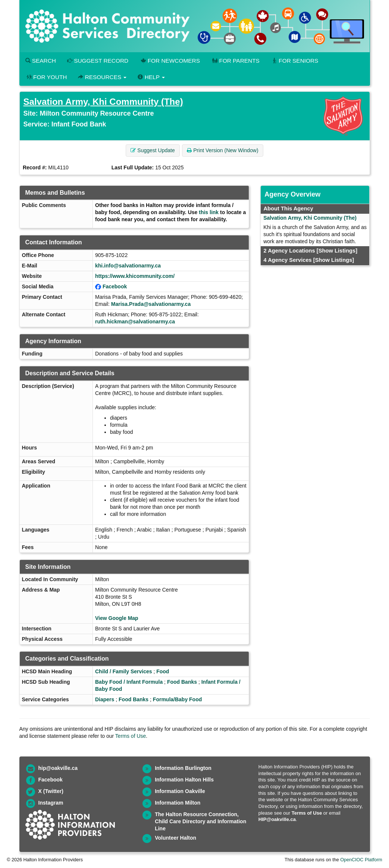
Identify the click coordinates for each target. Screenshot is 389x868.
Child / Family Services (124, 671)
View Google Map (117, 618)
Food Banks (182, 682)
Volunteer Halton (175, 838)
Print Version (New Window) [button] (222, 150)
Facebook (115, 286)
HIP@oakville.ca (277, 819)
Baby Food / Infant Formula (129, 682)
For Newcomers (170, 61)
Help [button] (151, 77)
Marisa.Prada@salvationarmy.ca (151, 304)
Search (41, 61)
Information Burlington (183, 768)
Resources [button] (102, 77)
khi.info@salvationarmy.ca (128, 266)
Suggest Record (98, 61)
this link (209, 212)
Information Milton (178, 803)
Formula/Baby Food (177, 699)
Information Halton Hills (184, 780)
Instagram (51, 803)
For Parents (235, 61)
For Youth (46, 77)
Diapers (105, 699)
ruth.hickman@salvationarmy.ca (135, 322)
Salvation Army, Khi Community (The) (103, 102)
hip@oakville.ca (58, 768)
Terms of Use (131, 736)
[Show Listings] (337, 251)
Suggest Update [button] (153, 150)
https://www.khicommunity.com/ (135, 276)
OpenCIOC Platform (361, 860)
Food (163, 671)
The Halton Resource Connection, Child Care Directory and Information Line (200, 821)
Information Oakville (180, 791)
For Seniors (295, 61)
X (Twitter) (51, 791)
